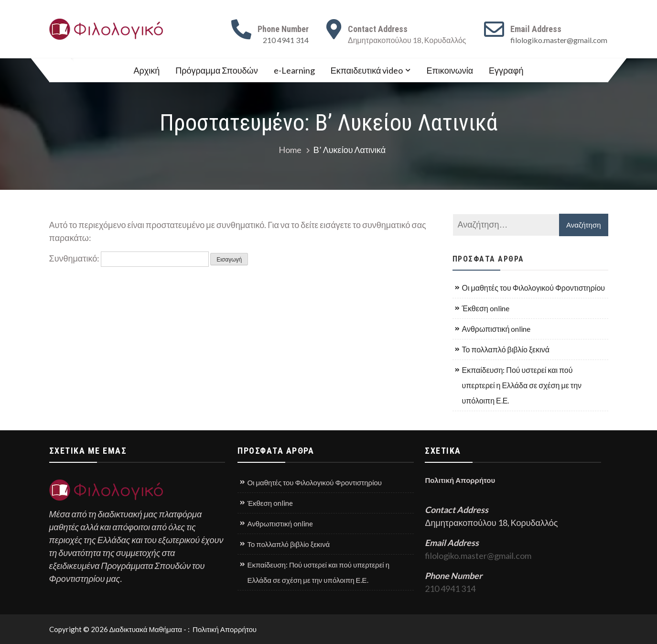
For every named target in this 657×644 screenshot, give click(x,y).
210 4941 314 (286, 40)
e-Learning (294, 70)
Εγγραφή (506, 70)
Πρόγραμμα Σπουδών (216, 70)
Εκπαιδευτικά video (367, 70)
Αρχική (147, 70)
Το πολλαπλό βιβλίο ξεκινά (506, 349)
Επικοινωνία (450, 70)
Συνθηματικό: (129, 258)
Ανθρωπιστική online (496, 329)
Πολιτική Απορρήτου (461, 480)
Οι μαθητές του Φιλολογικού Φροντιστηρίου (534, 288)
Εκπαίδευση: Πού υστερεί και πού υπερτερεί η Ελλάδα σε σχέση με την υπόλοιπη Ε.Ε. (522, 385)
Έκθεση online (486, 308)
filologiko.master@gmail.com (559, 40)
